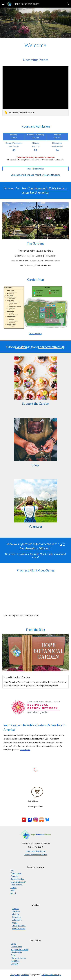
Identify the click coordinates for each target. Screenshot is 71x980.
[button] (3, 4)
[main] (35, 45)
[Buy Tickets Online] (35, 169)
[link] (35, 91)
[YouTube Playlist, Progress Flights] (35, 593)
